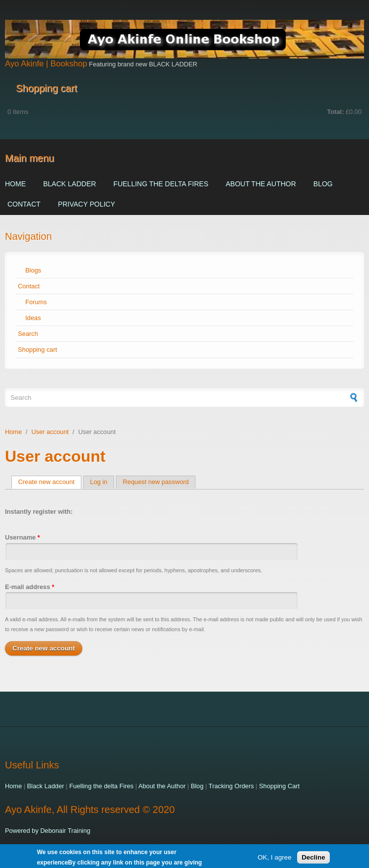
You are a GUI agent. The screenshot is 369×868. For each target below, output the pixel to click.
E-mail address (30, 587)
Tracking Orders (231, 786)
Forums (36, 302)
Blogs (33, 270)
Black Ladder (70, 184)
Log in (99, 482)
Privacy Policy (87, 204)
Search (28, 334)
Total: (336, 112)
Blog (323, 184)
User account (50, 432)
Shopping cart (37, 350)
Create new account (50, 482)
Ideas (33, 318)
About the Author (261, 184)
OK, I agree (274, 858)
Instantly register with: (39, 512)
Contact (24, 204)
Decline (313, 858)
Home (15, 184)
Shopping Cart (279, 786)
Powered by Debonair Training (48, 831)
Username (22, 537)
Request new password (156, 482)
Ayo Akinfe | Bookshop (46, 64)
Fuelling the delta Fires (161, 184)
